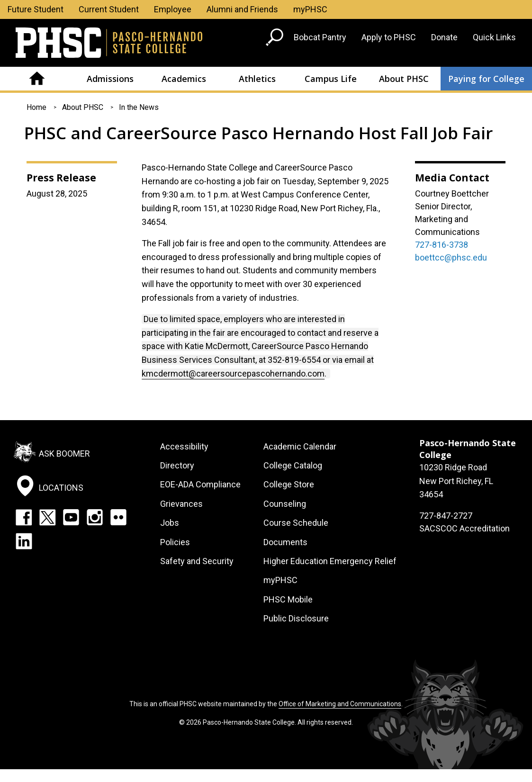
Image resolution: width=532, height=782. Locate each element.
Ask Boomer (64, 453)
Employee (173, 9)
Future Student (36, 9)
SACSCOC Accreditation (464, 528)
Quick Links (494, 37)
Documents (285, 542)
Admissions (110, 79)
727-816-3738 (442, 245)
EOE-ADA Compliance (200, 484)
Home (37, 79)
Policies (175, 542)
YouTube (71, 517)
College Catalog (293, 465)
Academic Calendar (300, 446)
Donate (444, 37)
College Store (289, 484)
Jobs (170, 523)
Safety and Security (197, 561)
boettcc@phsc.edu (451, 257)
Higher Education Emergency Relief (330, 561)
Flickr (118, 517)
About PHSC (404, 79)
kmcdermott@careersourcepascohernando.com (233, 373)
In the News (139, 107)
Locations (61, 488)
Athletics (257, 79)
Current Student (109, 9)
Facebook (24, 517)
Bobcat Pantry (320, 37)
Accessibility (184, 446)
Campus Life (331, 79)
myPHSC (310, 9)
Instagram (95, 517)
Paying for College (486, 79)
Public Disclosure (296, 618)
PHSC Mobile (288, 599)
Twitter (47, 517)
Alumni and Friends (242, 9)
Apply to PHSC (389, 37)
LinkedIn (24, 541)
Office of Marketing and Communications (340, 704)
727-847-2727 (446, 516)
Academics (184, 79)
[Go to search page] (276, 39)
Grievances (181, 504)
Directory (177, 465)
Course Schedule (296, 523)
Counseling (285, 504)
